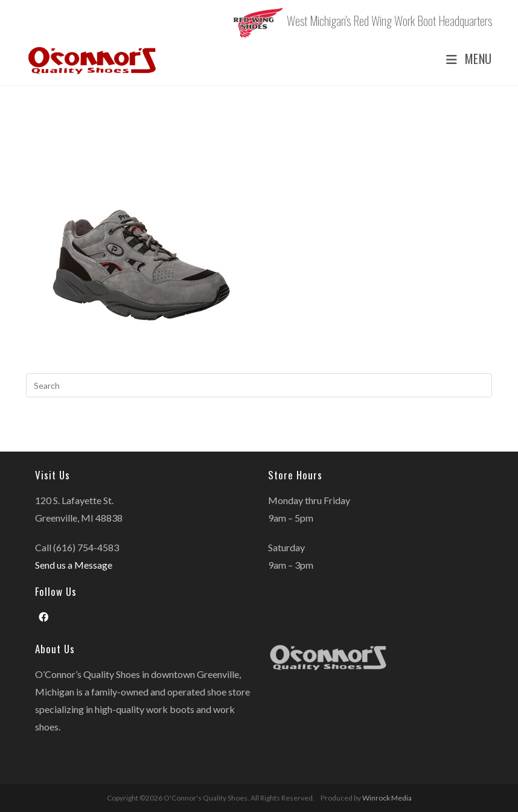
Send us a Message (74, 565)
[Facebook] (43, 617)
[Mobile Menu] (465, 59)
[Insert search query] (259, 385)
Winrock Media (387, 798)
